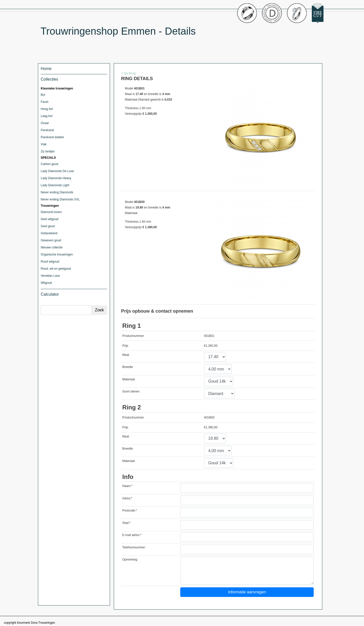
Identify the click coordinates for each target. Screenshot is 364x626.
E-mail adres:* (132, 535)
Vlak (44, 144)
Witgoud (46, 283)
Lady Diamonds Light (55, 185)
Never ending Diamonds (57, 192)
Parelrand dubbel (52, 137)
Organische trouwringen (57, 254)
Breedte (128, 367)
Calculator (50, 294)
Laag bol (47, 116)
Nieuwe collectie (52, 247)
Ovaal (45, 123)
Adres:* (127, 498)
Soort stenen (131, 391)
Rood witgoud (50, 262)
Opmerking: (130, 560)
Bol (43, 95)
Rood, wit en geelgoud (56, 269)
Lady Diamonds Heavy (56, 178)
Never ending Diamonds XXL (60, 199)
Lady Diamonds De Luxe (57, 171)
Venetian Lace (50, 276)
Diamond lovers (51, 212)
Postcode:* (130, 511)
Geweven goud (51, 240)
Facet (44, 102)
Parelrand (47, 130)
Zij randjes (48, 151)
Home (46, 69)
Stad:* (127, 523)
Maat (126, 355)
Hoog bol (47, 109)
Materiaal (129, 379)
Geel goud (48, 226)
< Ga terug (128, 73)
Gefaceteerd (49, 233)
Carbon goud (49, 164)
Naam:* (127, 486)
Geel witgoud (50, 219)
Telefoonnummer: (134, 547)
